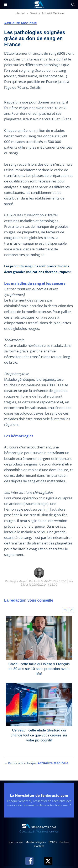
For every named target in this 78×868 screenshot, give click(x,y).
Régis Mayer (19, 581)
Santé (33, 13)
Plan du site (16, 842)
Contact (39, 846)
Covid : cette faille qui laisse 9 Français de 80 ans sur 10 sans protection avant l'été (39, 668)
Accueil (21, 13)
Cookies (64, 842)
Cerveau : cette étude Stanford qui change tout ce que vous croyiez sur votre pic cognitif (39, 734)
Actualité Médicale (53, 13)
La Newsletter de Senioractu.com (39, 795)
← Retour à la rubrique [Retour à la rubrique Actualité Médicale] (36, 763)
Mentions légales (36, 842)
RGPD (53, 842)
